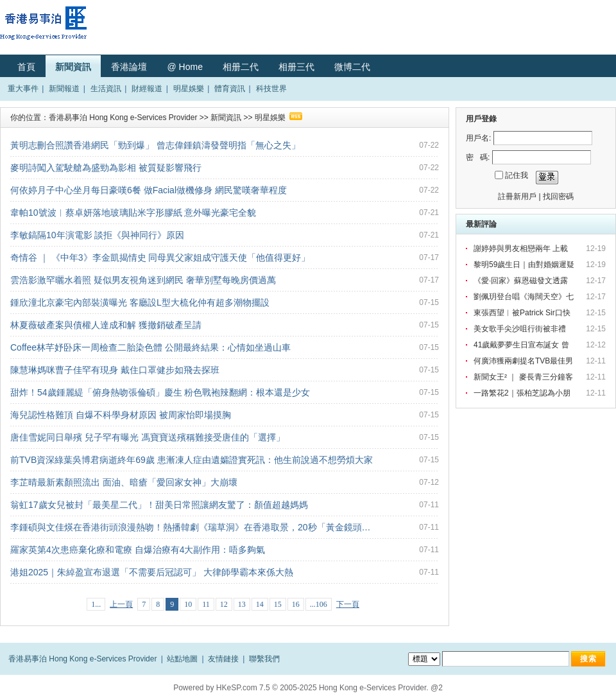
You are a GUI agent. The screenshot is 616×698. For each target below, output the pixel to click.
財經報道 (147, 89)
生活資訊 (106, 89)
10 (188, 604)
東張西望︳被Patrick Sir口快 (523, 313)
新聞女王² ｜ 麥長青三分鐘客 (524, 377)
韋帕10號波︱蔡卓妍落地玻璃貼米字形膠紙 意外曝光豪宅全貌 (133, 213)
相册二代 (241, 67)
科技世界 (271, 89)
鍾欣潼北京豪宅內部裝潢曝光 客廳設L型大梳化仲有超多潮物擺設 (140, 302)
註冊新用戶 (517, 196)
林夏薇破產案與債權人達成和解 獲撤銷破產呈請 (106, 325)
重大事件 (23, 89)
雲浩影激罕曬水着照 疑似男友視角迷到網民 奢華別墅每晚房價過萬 (143, 280)
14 (260, 604)
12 (224, 604)
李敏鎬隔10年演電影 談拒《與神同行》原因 (97, 235)
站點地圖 (182, 659)
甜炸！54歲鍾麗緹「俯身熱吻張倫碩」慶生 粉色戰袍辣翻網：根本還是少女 (160, 392)
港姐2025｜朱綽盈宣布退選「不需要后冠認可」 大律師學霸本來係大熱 (152, 572)
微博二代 (352, 67)
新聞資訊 (73, 67)
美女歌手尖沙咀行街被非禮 (522, 329)
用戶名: (478, 138)
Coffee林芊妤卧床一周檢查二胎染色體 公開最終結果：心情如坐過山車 (150, 347)
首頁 (26, 67)
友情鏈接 (223, 659)
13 (242, 604)
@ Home (184, 67)
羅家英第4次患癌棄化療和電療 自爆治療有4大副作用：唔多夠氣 (138, 550)
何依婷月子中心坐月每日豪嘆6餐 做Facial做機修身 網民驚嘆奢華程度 (149, 190)
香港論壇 (129, 67)
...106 (319, 604)
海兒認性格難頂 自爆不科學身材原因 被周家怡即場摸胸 (121, 415)
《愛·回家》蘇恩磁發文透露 (522, 281)
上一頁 (121, 604)
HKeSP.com (237, 688)
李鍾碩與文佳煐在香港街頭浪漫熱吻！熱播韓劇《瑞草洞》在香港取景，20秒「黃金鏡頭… (191, 527)
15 (278, 604)
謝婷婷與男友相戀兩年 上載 (522, 249)
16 (296, 604)
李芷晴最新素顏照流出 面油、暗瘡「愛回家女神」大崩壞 (124, 482)
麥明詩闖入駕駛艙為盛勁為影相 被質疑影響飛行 (106, 168)
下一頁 (348, 604)
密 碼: (478, 157)
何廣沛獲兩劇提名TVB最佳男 (525, 361)
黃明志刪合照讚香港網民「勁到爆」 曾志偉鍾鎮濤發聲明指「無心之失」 (155, 145)
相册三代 (296, 67)
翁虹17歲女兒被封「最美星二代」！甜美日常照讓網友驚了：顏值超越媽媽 (159, 505)
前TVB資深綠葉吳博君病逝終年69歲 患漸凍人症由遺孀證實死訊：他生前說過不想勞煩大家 (192, 460)
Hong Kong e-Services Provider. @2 (381, 688)
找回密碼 (558, 196)
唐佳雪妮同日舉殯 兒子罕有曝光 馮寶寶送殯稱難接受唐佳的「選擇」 (148, 437)
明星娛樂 (189, 89)
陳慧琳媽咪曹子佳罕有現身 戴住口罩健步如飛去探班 (115, 370)
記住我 (517, 175)
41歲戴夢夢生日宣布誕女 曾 (522, 345)
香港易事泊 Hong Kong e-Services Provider (123, 118)
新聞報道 (64, 89)
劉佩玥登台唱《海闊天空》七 (525, 297)
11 (206, 604)
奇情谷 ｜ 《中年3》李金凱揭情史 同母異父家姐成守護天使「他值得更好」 (160, 257)
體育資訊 (230, 89)
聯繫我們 (264, 659)
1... (96, 604)
